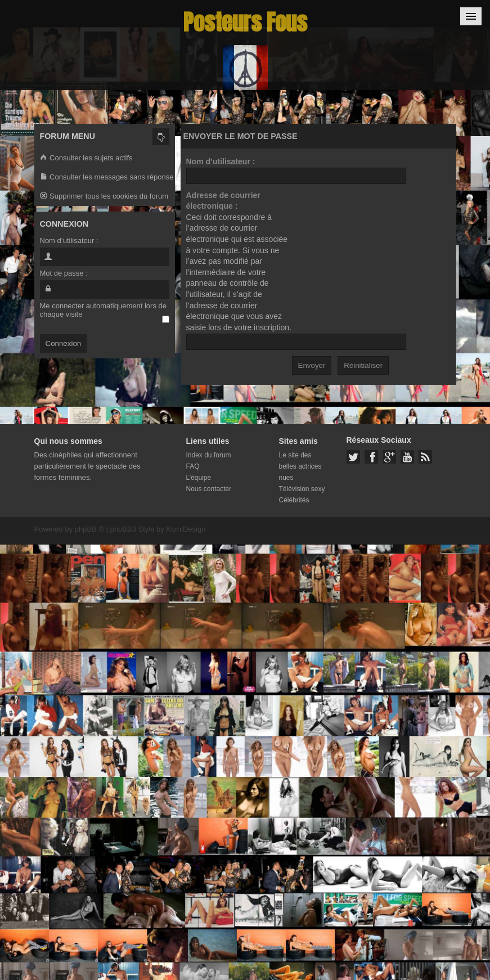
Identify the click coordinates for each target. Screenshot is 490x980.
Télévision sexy (302, 489)
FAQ (193, 466)
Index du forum (209, 455)
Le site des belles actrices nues (300, 466)
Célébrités (294, 500)
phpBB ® (89, 529)
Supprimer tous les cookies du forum (104, 197)
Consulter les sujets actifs (86, 158)
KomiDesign (186, 529)
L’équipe (199, 478)
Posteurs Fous (245, 22)
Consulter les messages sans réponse (107, 177)
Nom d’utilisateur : (221, 161)
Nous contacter (209, 489)
